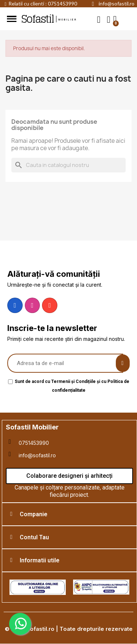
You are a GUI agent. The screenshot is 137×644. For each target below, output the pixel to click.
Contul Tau (34, 537)
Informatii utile (40, 560)
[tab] (69, 514)
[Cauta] (68, 165)
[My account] (109, 20)
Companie (34, 514)
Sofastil (37, 19)
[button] (99, 19)
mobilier (68, 20)
